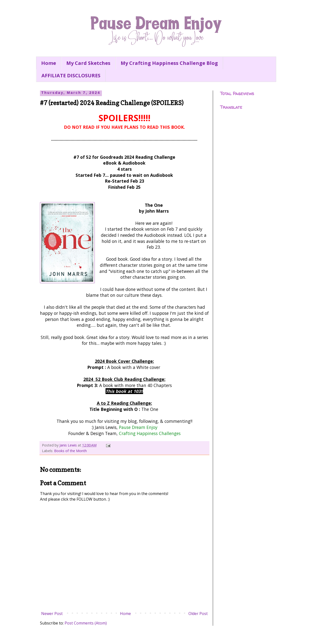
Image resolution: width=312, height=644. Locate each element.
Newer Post (52, 614)
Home (49, 63)
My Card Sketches (88, 63)
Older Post (198, 614)
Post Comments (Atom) (86, 623)
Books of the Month (70, 451)
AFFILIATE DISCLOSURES (71, 75)
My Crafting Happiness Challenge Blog (169, 63)
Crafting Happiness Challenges (150, 433)
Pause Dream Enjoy (138, 427)
